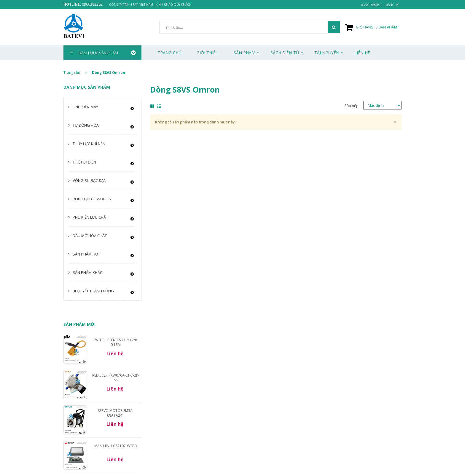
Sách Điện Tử (285, 53)
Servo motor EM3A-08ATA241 (116, 413)
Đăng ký (392, 5)
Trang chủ (169, 53)
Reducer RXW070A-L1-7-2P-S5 (116, 378)
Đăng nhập (370, 5)
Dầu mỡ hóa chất (90, 236)
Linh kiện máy (85, 107)
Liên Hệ (362, 53)
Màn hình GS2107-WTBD (116, 446)
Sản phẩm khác (87, 272)
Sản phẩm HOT (86, 254)
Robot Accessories (92, 199)
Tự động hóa (86, 125)
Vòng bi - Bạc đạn (90, 180)
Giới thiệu (208, 53)
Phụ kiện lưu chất (90, 217)
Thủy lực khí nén (89, 144)
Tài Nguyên (327, 53)
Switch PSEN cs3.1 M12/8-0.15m (116, 342)
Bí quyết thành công (93, 291)
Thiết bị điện (84, 162)
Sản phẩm (245, 53)
